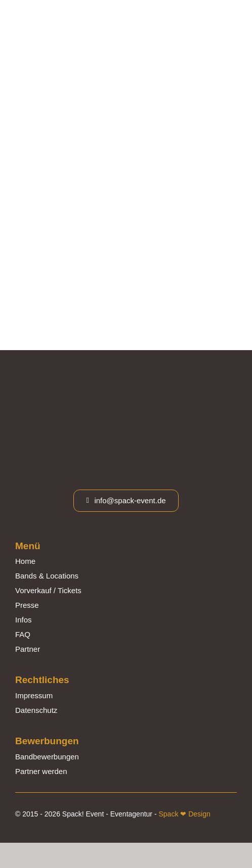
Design (198, 814)
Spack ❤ (172, 814)
